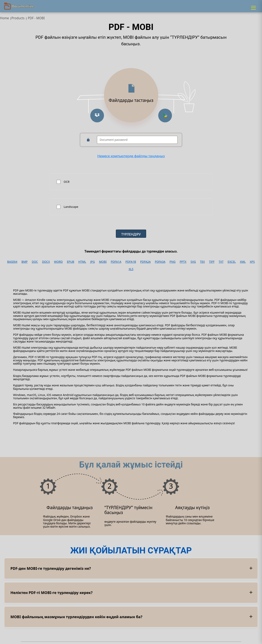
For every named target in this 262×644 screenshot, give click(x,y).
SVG (193, 262)
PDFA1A (116, 262)
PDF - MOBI (36, 18)
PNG (172, 262)
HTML (82, 262)
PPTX (183, 262)
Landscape (71, 207)
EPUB (71, 262)
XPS (252, 262)
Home (5, 18)
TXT (221, 262)
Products (18, 18)
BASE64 (12, 262)
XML (243, 262)
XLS (131, 269)
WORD (58, 262)
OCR (67, 182)
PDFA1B (131, 262)
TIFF (212, 262)
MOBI (103, 262)
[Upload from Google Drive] (165, 115)
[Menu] (253, 8)
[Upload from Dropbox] (97, 115)
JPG (93, 262)
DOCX (46, 262)
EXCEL (232, 262)
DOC (35, 262)
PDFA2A (146, 262)
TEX (202, 262)
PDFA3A (160, 262)
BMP (25, 262)
